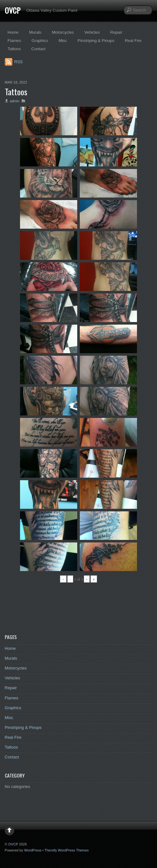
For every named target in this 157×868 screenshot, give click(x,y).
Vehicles (92, 32)
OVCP (13, 10)
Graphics (40, 40)
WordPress (33, 850)
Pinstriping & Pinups (96, 40)
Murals (35, 32)
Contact (39, 49)
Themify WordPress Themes (67, 850)
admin (15, 101)
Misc (63, 40)
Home (13, 32)
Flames (14, 40)
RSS (19, 62)
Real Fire (133, 40)
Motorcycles (63, 32)
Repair (116, 32)
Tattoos (14, 49)
